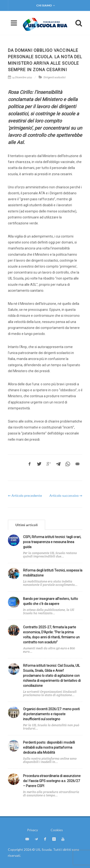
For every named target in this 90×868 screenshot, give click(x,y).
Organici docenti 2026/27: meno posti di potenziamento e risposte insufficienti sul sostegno (51, 714)
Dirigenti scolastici (54, 77)
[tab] (27, 525)
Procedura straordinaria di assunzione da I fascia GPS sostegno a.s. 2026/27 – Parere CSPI (52, 781)
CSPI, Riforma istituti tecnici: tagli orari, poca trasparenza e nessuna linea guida (52, 542)
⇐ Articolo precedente (25, 495)
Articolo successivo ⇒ (66, 495)
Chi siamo (46, 5)
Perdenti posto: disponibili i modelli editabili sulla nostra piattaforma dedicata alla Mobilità (49, 747)
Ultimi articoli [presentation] (27, 525)
